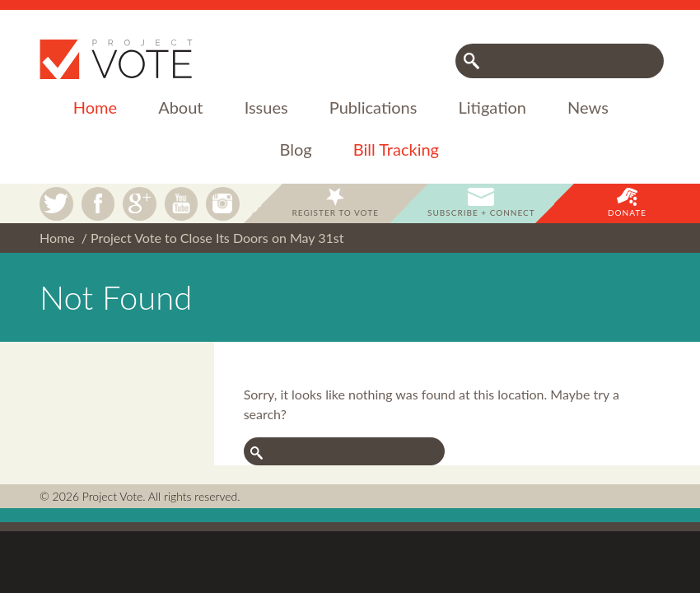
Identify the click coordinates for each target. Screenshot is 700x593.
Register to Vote (336, 212)
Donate (627, 212)
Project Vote (116, 59)
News (588, 107)
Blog (296, 149)
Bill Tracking (396, 149)
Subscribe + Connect (481, 212)
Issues (266, 107)
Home (95, 107)
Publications (373, 107)
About (180, 107)
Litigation (492, 107)
